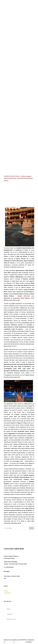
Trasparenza (7, 593)
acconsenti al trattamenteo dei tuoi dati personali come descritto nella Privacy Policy (19, 627)
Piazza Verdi (17, 523)
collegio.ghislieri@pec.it (13, 578)
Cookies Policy (8, 597)
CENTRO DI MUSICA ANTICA (12, 176)
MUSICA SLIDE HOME (10, 178)
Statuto (6, 591)
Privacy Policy (8, 595)
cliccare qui (20, 267)
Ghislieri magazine (26, 176)
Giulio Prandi (20, 283)
